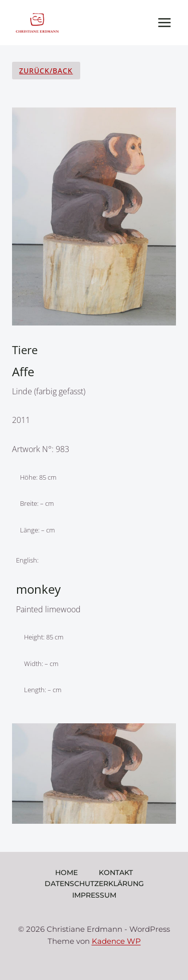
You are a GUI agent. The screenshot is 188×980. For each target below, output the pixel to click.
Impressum (94, 895)
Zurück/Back (46, 71)
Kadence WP (116, 941)
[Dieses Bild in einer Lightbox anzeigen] (94, 774)
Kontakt (116, 873)
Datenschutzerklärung (94, 884)
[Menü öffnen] (164, 22)
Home (66, 873)
